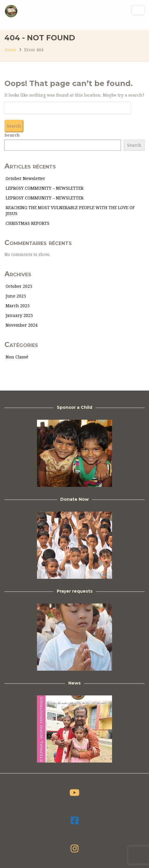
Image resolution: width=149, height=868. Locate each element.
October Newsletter (25, 178)
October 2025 (19, 286)
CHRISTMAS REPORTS (27, 223)
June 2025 (16, 296)
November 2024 (22, 325)
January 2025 (19, 315)
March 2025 (18, 306)
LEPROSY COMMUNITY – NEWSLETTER (44, 188)
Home (10, 50)
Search (12, 135)
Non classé (17, 357)
